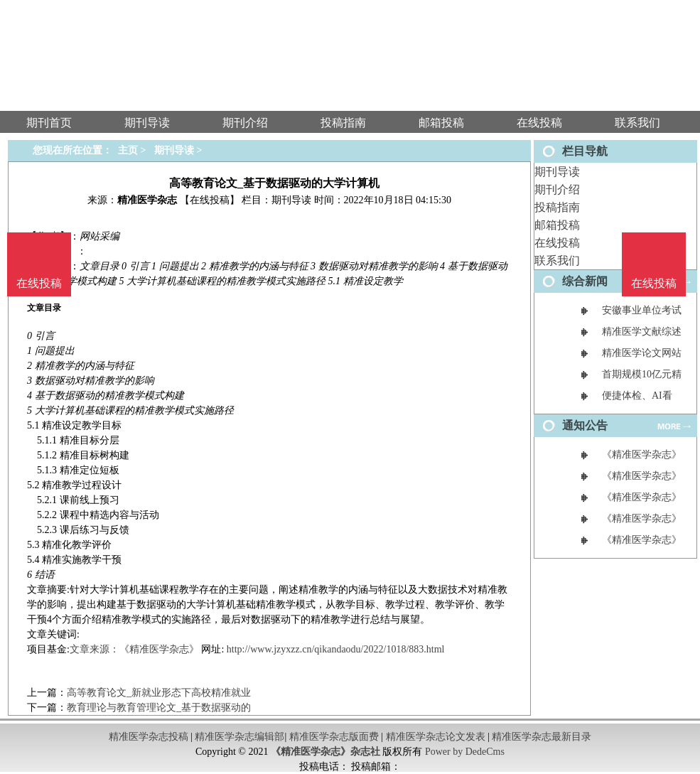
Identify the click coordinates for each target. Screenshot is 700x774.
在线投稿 (557, 243)
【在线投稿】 (210, 200)
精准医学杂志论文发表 (436, 737)
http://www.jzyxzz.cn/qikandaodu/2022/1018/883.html (336, 649)
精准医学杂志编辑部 (239, 737)
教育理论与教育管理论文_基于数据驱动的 (159, 708)
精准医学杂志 (147, 200)
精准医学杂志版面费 (334, 737)
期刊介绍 (557, 189)
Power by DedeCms (465, 752)
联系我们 (557, 260)
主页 (128, 150)
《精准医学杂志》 (159, 649)
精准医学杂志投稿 (149, 737)
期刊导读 (557, 172)
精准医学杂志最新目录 (542, 737)
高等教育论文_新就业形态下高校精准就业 (159, 693)
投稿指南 (557, 207)
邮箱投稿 (557, 225)
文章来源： (95, 649)
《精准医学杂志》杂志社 (325, 752)
